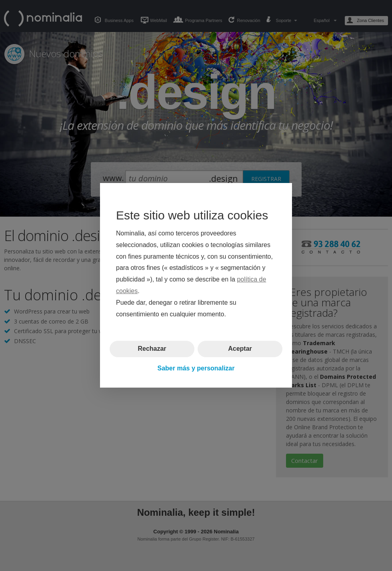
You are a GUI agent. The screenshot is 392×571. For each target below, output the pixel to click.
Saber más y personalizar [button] (196, 368)
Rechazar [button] (152, 349)
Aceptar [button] (240, 349)
